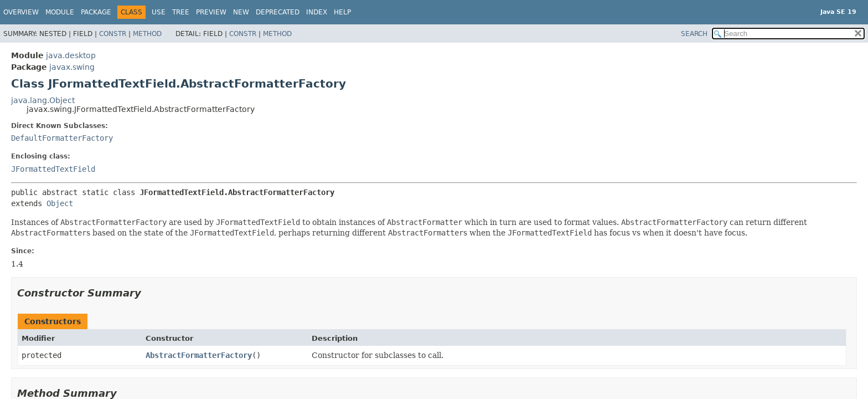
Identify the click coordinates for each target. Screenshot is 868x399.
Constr (113, 34)
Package (96, 12)
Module (60, 12)
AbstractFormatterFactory (199, 355)
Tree (181, 12)
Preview (211, 12)
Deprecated (278, 12)
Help (342, 12)
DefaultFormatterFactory (62, 138)
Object (60, 203)
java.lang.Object (43, 100)
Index (317, 12)
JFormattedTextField (53, 169)
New (241, 12)
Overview (21, 12)
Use (159, 12)
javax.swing (72, 67)
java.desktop (71, 55)
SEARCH (694, 34)
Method (147, 34)
